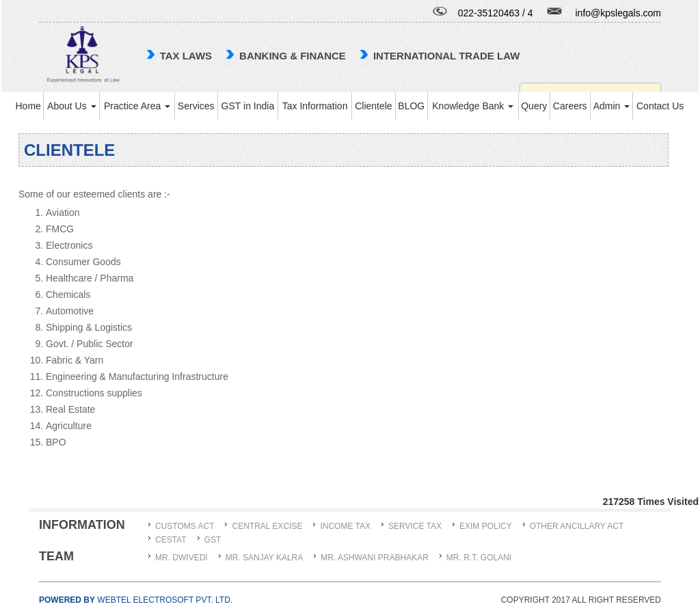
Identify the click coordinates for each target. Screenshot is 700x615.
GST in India (248, 106)
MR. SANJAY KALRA (265, 558)
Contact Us (660, 106)
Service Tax (415, 526)
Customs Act (185, 526)
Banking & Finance (293, 56)
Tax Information (315, 106)
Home (28, 106)
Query (534, 106)
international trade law (446, 56)
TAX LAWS (186, 56)
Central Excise (267, 526)
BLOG (411, 106)
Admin (612, 106)
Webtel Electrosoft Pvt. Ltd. (136, 600)
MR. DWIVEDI (181, 558)
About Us (71, 106)
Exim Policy (486, 526)
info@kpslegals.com (619, 13)
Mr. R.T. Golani (479, 558)
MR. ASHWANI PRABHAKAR (375, 558)
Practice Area (137, 106)
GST (213, 540)
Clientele (373, 106)
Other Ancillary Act (577, 526)
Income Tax (345, 526)
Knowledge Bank (473, 106)
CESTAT (171, 540)
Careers (570, 106)
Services (196, 106)
